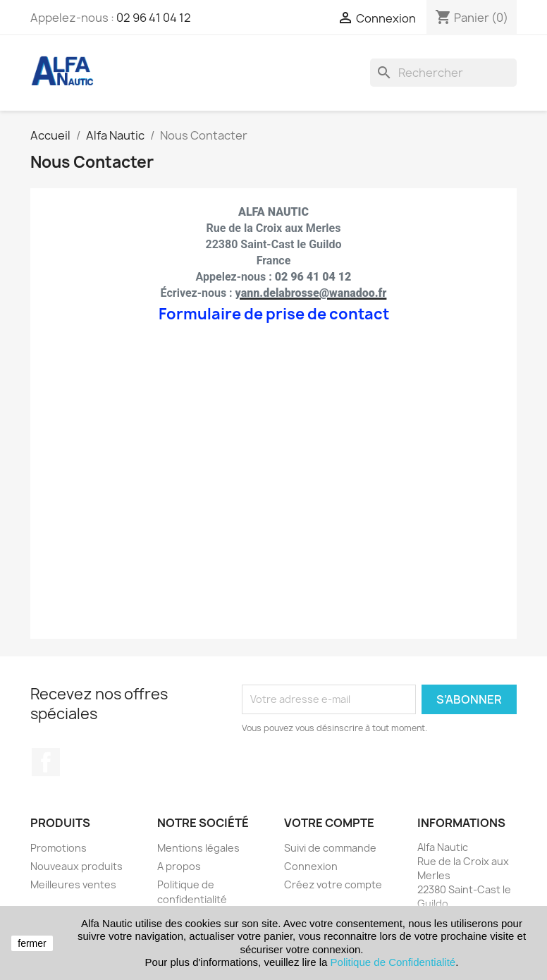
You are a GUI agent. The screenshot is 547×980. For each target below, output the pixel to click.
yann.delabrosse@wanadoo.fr (311, 293)
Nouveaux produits (76, 866)
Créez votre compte (333, 884)
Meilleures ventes (73, 884)
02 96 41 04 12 (154, 18)
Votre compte (329, 823)
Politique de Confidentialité (393, 962)
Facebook (46, 762)
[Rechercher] (443, 73)
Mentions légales (198, 848)
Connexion (311, 866)
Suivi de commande (330, 848)
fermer (32, 943)
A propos (179, 866)
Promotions (59, 848)
